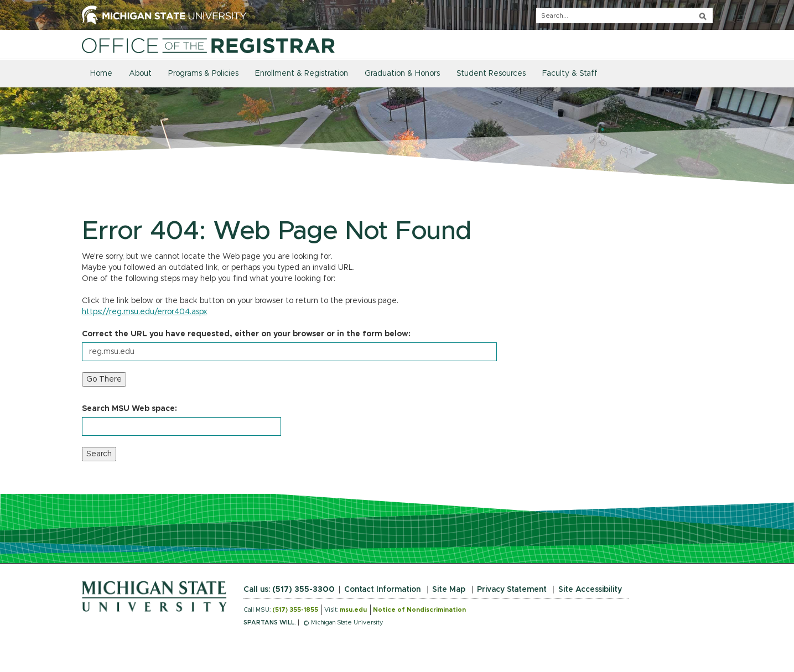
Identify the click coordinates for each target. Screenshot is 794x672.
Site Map (449, 590)
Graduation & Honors (402, 74)
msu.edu (353, 610)
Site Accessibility (590, 590)
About (140, 74)
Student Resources (491, 74)
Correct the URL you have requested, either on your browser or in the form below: (246, 334)
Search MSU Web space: (129, 409)
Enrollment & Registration (302, 74)
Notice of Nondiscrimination (419, 610)
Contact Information (382, 590)
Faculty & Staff (570, 74)
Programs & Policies (203, 74)
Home (101, 74)
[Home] (208, 45)
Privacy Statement (512, 590)
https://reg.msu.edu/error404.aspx (145, 312)
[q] (624, 15)
